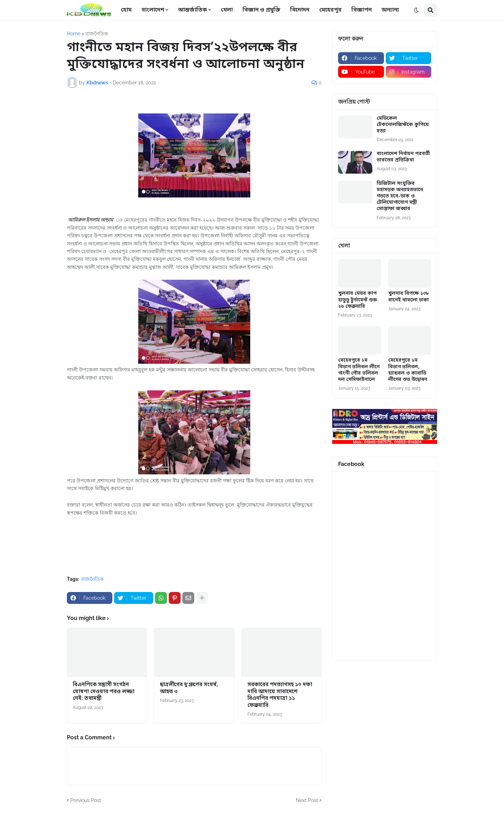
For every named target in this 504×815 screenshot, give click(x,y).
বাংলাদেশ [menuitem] (153, 10)
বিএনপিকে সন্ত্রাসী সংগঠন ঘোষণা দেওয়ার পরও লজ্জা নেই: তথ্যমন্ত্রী (104, 692)
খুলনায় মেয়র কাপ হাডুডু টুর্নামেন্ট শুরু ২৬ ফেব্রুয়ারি (358, 300)
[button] (416, 10)
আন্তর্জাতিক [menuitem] (192, 10)
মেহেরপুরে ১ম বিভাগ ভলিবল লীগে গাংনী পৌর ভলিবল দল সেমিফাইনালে (359, 370)
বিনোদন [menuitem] (300, 10)
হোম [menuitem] (126, 10)
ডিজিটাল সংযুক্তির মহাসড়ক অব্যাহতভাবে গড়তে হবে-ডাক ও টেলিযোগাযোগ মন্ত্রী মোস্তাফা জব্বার (400, 197)
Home (74, 34)
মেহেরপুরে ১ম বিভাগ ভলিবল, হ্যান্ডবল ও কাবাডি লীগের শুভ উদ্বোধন (408, 370)
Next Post (307, 800)
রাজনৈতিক (97, 34)
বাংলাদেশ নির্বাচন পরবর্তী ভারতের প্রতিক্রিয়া (403, 157)
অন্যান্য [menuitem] (390, 10)
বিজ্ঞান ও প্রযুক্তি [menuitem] (261, 10)
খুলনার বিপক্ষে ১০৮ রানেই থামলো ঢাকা (408, 297)
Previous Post (86, 800)
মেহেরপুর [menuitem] (330, 10)
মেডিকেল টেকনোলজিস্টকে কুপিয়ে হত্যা (403, 125)
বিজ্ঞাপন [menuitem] (362, 10)
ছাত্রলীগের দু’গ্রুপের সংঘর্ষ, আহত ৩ (189, 688)
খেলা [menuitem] (227, 10)
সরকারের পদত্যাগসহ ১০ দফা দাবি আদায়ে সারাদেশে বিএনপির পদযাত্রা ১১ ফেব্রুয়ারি (280, 695)
